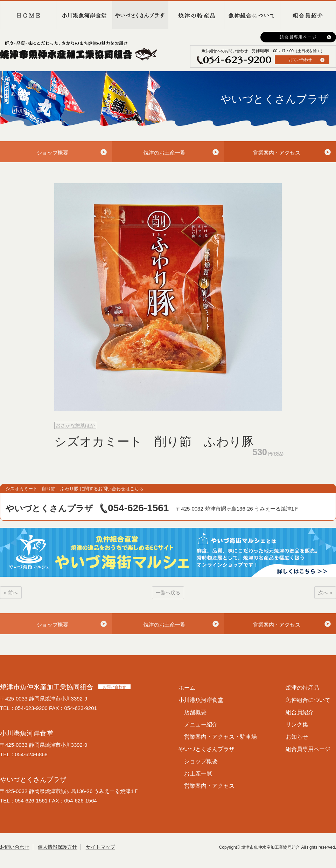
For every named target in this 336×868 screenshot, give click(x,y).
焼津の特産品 (196, 15)
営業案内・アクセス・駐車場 (220, 737)
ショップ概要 (52, 153)
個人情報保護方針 (57, 847)
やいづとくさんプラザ (140, 15)
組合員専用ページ (298, 37)
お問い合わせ (300, 60)
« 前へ (11, 593)
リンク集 (297, 725)
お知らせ (297, 737)
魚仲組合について (252, 15)
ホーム (187, 688)
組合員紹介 (308, 15)
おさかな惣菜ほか (75, 425)
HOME (28, 15)
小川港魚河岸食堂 (84, 15)
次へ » (325, 593)
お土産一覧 (198, 774)
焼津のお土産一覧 (164, 153)
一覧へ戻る (168, 593)
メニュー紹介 (201, 725)
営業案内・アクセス (277, 153)
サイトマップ (100, 847)
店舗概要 (195, 712)
